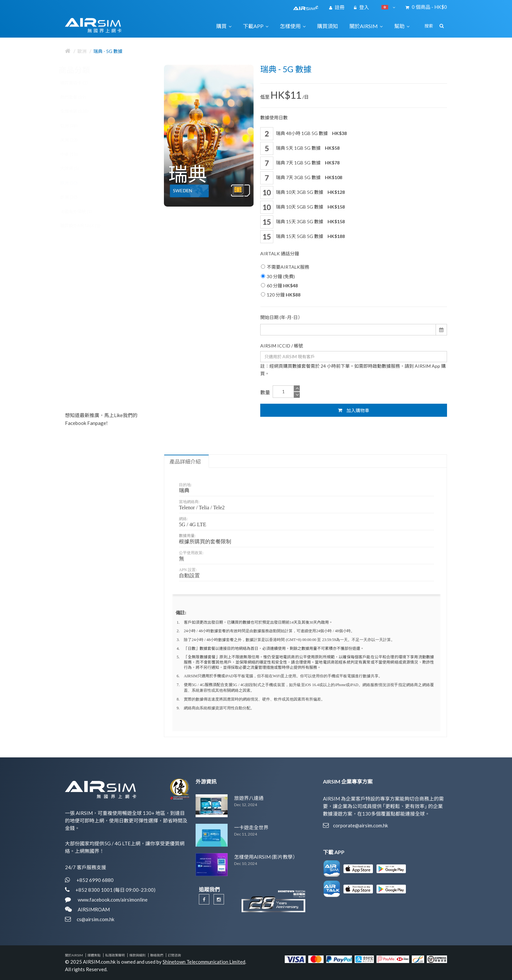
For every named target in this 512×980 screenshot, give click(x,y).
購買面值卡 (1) (80, 83)
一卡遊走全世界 (251, 827)
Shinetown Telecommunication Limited (204, 962)
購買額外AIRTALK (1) (87, 226)
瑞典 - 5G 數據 (108, 51)
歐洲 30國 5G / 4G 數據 (120, 258)
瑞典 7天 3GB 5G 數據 (301, 178)
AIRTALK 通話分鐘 (280, 253)
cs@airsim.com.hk (96, 919)
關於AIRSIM (74, 955)
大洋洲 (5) (76, 168)
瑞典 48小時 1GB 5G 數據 (304, 134)
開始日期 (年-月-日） (281, 317)
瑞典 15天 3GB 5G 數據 (303, 222)
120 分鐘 (281, 295)
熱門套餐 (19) (80, 97)
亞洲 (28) (75, 126)
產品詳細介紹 (185, 462)
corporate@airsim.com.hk (360, 825)
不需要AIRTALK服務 (285, 267)
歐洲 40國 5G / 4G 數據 (120, 353)
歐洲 (82, 51)
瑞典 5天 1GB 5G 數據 (300, 148)
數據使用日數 (274, 118)
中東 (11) (75, 154)
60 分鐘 (279, 286)
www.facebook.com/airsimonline (112, 900)
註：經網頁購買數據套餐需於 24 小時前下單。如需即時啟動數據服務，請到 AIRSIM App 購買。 (353, 370)
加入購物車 (354, 410)
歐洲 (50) (75, 183)
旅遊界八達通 (249, 798)
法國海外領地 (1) (82, 211)
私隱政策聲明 (115, 955)
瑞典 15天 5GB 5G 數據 (303, 237)
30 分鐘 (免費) (278, 276)
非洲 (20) (75, 197)
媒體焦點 (94, 955)
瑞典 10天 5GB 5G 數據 (303, 207)
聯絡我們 (157, 955)
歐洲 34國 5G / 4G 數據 (120, 305)
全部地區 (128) (81, 111)
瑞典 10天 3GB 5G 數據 (303, 193)
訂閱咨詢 (174, 955)
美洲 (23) (75, 140)
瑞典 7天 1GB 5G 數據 (300, 163)
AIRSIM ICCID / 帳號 (282, 346)
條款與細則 (137, 955)
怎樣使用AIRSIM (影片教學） (266, 857)
